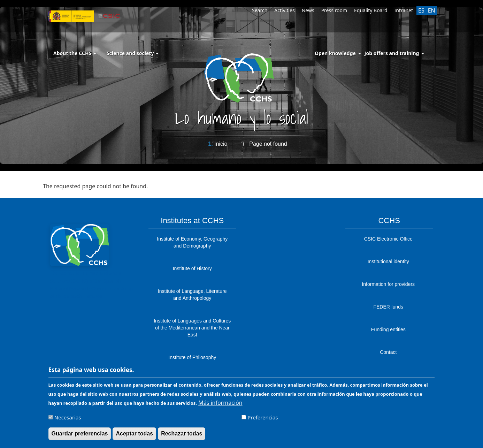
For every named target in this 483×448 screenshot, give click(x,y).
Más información (220, 405)
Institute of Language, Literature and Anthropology (192, 295)
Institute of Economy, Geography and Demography (192, 242)
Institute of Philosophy (192, 357)
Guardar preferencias (80, 436)
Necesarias (68, 420)
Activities (284, 10)
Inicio (221, 144)
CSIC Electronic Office (388, 239)
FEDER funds (388, 307)
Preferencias (263, 420)
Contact (388, 352)
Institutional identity (388, 261)
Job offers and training (392, 53)
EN (432, 10)
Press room (334, 10)
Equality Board (371, 10)
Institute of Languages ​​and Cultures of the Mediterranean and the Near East (192, 328)
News (308, 10)
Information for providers (388, 284)
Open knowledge (335, 53)
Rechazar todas (182, 436)
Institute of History (192, 268)
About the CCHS (75, 53)
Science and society (133, 53)
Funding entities (388, 329)
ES (421, 10)
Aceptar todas (134, 436)
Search (260, 10)
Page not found (268, 144)
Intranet (404, 10)
